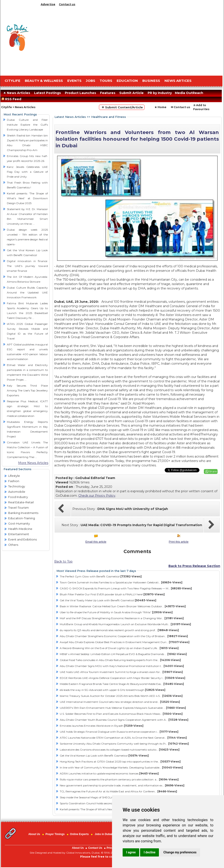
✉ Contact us (181, 107)
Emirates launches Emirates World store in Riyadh (102, 726)
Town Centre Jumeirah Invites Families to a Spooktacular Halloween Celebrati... (121, 582)
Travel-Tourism (18, 508)
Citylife (7, 107)
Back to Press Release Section (194, 566)
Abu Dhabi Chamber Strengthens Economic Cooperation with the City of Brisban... (124, 636)
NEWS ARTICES (178, 81)
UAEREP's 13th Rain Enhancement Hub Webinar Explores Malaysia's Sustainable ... (123, 708)
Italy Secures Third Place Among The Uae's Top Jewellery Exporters (27, 390)
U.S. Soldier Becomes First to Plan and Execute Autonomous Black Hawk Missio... (121, 714)
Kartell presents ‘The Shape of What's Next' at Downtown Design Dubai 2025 (27, 198)
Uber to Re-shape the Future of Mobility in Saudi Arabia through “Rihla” (116, 612)
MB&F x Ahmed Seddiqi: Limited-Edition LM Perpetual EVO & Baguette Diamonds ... (123, 654)
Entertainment (19, 534)
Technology (17, 486)
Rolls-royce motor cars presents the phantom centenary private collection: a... (119, 779)
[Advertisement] (131, 40)
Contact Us (95, 848)
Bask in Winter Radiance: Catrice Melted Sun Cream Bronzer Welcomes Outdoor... (123, 606)
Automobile (17, 492)
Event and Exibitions (22, 539)
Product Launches (80, 93)
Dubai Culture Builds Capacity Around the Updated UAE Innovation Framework (27, 292)
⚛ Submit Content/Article (122, 107)
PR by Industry (160, 93)
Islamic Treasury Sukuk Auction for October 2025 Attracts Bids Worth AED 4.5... (121, 696)
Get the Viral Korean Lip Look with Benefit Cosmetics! (104, 756)
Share (213, 471)
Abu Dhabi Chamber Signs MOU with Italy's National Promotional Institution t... (122, 666)
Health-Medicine (20, 529)
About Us (34, 834)
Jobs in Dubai (103, 834)
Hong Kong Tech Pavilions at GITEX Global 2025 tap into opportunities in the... (120, 762)
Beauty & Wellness (44, 81)
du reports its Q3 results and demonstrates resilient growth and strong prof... (119, 630)
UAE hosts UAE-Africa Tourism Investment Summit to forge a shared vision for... (121, 672)
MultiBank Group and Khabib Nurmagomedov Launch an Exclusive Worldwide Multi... (125, 624)
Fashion (14, 481)
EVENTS (74, 81)
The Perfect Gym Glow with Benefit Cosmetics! (101, 576)
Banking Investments (23, 513)
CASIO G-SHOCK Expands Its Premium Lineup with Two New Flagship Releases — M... (126, 588)
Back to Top (63, 561)
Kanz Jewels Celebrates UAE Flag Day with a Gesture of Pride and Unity (27, 172)
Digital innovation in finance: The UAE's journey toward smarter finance (27, 266)
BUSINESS (151, 81)
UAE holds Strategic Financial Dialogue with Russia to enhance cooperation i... (119, 732)
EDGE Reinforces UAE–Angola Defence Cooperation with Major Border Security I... (123, 678)
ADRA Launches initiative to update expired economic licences (109, 773)
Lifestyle (14, 476)
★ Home (160, 107)
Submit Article (131, 93)
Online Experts (79, 834)
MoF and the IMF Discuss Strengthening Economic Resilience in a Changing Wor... (122, 618)
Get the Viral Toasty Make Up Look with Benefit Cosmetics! (108, 600)
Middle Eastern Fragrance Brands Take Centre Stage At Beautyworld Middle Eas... (122, 684)
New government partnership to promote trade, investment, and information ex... (122, 785)
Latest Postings (47, 93)
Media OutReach (189, 93)
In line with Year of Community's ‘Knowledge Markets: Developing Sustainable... (121, 767)
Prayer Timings (55, 834)
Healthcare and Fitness (109, 117)
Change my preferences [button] (180, 852)
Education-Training (22, 518)
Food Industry (18, 497)
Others (13, 545)
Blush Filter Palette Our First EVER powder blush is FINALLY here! (112, 594)
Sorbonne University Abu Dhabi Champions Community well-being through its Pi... (124, 744)
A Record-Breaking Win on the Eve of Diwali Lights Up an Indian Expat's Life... (119, 648)
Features (108, 93)
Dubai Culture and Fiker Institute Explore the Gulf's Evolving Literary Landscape (27, 125)
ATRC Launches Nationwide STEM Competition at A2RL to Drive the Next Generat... (123, 738)
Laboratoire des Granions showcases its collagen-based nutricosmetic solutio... (120, 750)
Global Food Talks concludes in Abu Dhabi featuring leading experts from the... (120, 660)
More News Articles (33, 463)
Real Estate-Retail (21, 502)
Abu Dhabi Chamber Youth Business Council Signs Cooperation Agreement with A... (124, 720)
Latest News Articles (70, 117)
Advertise (48, 4)
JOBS (91, 81)
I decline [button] (150, 852)
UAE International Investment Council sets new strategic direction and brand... (120, 702)
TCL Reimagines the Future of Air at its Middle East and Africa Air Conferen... (118, 791)
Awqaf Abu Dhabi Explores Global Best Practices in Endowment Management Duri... (125, 642)
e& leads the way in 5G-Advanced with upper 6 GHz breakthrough (113, 690)
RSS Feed (12, 99)
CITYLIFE (13, 81)
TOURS (106, 81)
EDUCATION (127, 81)
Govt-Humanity (19, 523)
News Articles (16, 93)
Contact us (67, 4)
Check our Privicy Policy (97, 496)
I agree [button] (131, 852)
